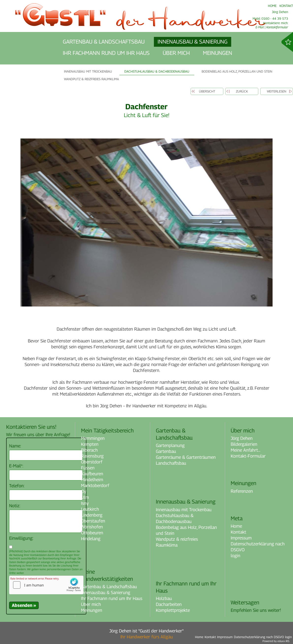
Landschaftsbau (171, 463)
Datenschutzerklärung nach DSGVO (258, 547)
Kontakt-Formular (248, 456)
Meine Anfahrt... (245, 450)
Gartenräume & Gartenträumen (186, 457)
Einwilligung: (21, 538)
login (236, 556)
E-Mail (260, 27)
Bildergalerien (244, 444)
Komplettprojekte (173, 610)
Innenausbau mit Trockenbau (184, 510)
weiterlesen (277, 91)
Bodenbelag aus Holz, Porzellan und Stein (186, 530)
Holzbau (164, 598)
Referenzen (242, 491)
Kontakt (238, 532)
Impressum (241, 538)
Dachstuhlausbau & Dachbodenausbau (175, 518)
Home (236, 526)
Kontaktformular (277, 27)
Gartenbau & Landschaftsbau (109, 587)
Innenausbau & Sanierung (106, 592)
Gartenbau (166, 451)
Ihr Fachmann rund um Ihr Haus (112, 598)
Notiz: (15, 506)
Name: (15, 446)
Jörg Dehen (242, 438)
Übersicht (207, 91)
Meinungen (92, 610)
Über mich (91, 604)
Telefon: (17, 486)
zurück (242, 91)
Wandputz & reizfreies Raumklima (177, 542)
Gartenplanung (170, 445)
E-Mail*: (16, 466)
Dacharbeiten (169, 604)
